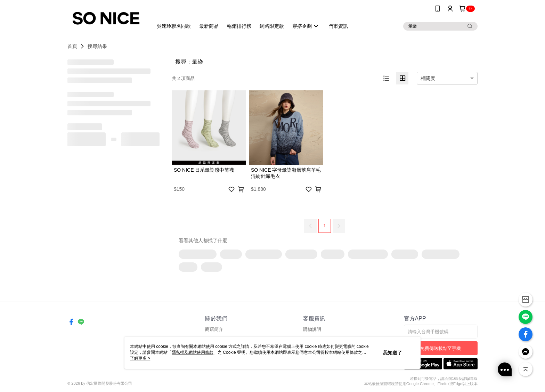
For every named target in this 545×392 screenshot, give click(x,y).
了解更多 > (140, 358)
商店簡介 (214, 329)
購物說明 (312, 329)
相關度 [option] (428, 78)
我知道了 (392, 353)
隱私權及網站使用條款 (193, 352)
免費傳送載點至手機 (441, 348)
